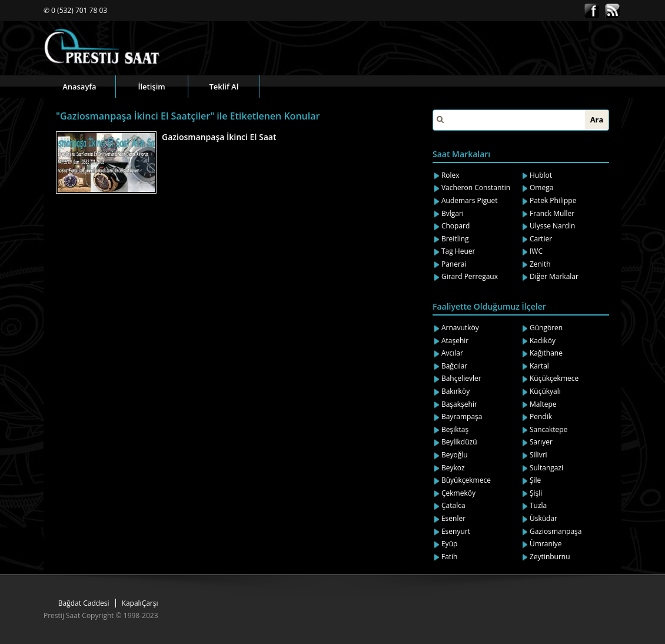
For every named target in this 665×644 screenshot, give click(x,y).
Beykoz (453, 468)
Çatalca (453, 505)
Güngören (546, 328)
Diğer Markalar (554, 276)
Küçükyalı (545, 391)
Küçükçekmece (554, 378)
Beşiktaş (455, 429)
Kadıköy (543, 341)
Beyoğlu (455, 455)
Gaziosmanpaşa (556, 531)
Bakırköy (455, 391)
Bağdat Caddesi (84, 603)
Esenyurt (456, 531)
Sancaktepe (548, 429)
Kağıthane (546, 353)
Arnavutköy (460, 328)
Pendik (541, 416)
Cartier (541, 239)
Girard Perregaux (470, 276)
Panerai (454, 264)
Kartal (539, 366)
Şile (535, 480)
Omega (541, 187)
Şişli (536, 493)
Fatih (450, 557)
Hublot (541, 175)
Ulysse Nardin (552, 226)
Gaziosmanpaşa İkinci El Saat (219, 137)
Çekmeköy (458, 493)
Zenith (540, 264)
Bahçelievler (461, 378)
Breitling (455, 239)
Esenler (453, 518)
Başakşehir (459, 404)
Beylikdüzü (459, 442)
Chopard (455, 226)
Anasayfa (79, 87)
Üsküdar (543, 518)
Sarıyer (541, 442)
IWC (536, 251)
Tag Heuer (458, 251)
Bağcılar (454, 366)
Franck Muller (552, 213)
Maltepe (543, 404)
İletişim (152, 87)
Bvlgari (453, 213)
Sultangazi (546, 468)
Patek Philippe (553, 200)
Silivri (538, 455)
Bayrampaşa (462, 416)
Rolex (450, 175)
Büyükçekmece (466, 480)
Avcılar (452, 353)
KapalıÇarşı (140, 603)
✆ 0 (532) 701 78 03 (75, 10)
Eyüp (449, 544)
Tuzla (538, 505)
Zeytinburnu (550, 557)
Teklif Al (224, 87)
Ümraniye (546, 544)
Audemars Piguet (470, 200)
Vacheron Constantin (476, 187)
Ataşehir (455, 341)
